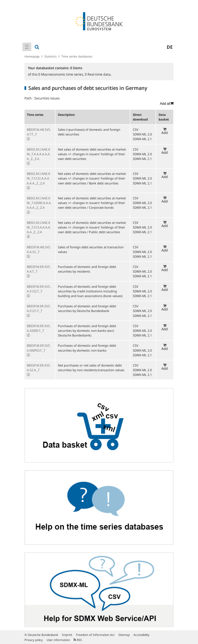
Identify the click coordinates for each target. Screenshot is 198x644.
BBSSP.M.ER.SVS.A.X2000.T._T (39, 328)
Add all (167, 103)
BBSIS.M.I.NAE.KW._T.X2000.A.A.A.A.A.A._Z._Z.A (39, 203)
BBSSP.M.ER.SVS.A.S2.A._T (39, 368)
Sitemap (124, 635)
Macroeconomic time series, (62, 74)
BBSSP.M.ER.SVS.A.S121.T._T (39, 308)
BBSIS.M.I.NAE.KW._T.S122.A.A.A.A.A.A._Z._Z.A (39, 178)
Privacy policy (34, 640)
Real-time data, (98, 74)
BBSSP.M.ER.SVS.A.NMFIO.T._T (39, 348)
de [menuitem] (170, 47)
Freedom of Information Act (95, 635)
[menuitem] (27, 47)
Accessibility (141, 635)
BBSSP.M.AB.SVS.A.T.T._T (39, 132)
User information (58, 640)
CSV (136, 129)
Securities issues (47, 98)
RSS (78, 640)
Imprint (67, 635)
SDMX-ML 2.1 (142, 139)
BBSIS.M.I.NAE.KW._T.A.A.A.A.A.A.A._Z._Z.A (39, 154)
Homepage (32, 56)
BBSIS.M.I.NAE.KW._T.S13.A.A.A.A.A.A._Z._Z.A (39, 227)
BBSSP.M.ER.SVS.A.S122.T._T (39, 289)
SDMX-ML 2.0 (142, 134)
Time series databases (77, 56)
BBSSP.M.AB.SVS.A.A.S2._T (39, 249)
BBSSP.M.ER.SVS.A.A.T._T (39, 269)
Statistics (50, 56)
